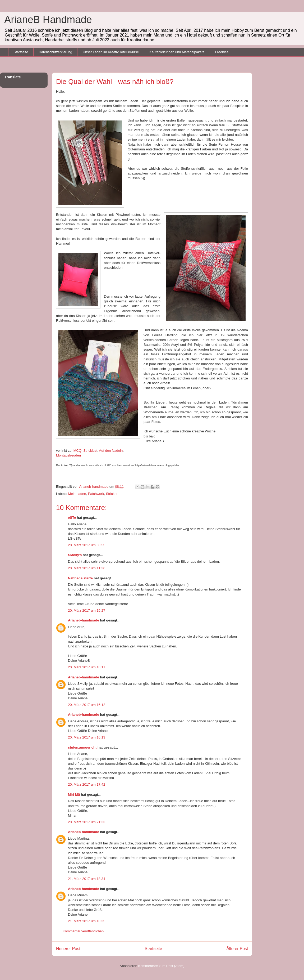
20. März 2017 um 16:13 (87, 737)
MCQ (77, 451)
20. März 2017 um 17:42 (87, 784)
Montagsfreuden (68, 455)
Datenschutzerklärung (55, 52)
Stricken (112, 494)
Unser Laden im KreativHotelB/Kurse (111, 52)
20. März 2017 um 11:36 (87, 568)
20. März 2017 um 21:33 (87, 822)
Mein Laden (77, 494)
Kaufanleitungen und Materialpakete (177, 52)
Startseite (21, 52)
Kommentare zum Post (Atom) (161, 966)
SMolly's (75, 555)
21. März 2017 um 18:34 (87, 879)
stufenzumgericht (82, 747)
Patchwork (96, 494)
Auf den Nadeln (111, 451)
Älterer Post (237, 949)
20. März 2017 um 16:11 (87, 667)
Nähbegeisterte (80, 578)
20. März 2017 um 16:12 (87, 705)
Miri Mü (74, 795)
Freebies (222, 52)
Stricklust (90, 451)
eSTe (72, 518)
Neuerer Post (68, 949)
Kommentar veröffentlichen (83, 931)
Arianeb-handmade (84, 620)
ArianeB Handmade (48, 20)
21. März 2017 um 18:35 (87, 921)
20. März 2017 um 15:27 (87, 610)
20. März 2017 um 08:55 (87, 545)
